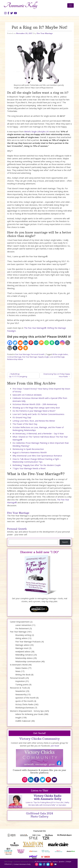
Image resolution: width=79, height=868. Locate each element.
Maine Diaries (21, 668)
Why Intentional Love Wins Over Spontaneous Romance (37, 456)
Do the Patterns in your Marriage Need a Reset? (34, 411)
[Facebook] (10, 343)
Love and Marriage (57, 357)
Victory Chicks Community (40, 739)
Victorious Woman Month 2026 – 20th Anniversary (35, 404)
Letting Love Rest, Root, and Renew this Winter (34, 421)
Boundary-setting (23, 635)
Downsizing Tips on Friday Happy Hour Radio (57, 375)
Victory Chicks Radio (24, 704)
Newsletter (20, 691)
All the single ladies (60, 354)
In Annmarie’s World (19, 665)
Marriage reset (22, 648)
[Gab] (52, 343)
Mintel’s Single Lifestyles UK (36, 132)
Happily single (43, 357)
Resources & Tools (18, 688)
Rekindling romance (24, 655)
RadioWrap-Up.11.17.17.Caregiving (18, 375)
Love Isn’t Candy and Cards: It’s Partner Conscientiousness (38, 414)
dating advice (21, 638)
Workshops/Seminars (25, 708)
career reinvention (23, 625)
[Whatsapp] (47, 343)
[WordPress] (10, 348)
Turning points (22, 685)
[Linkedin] (26, 343)
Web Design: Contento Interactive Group (19, 862)
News (18, 671)
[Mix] (41, 343)
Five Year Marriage (45, 33)
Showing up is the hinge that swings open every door (36, 408)
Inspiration (20, 681)
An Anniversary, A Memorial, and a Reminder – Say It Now (38, 434)
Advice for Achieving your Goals (29, 714)
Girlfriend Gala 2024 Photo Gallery (39, 815)
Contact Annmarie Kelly (22, 864)
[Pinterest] (31, 343)
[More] (26, 348)
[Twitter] (15, 343)
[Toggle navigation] (70, 5)
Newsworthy (21, 694)
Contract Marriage (14, 357)
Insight (18, 718)
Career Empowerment (20, 622)
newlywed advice (23, 652)
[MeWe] (36, 343)
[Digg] (57, 343)
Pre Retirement (22, 628)
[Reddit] (20, 343)
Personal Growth (38, 354)
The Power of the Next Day (25, 424)
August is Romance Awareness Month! (30, 452)
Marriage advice (22, 645)
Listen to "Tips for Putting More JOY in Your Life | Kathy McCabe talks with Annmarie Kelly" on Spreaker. (47, 804)
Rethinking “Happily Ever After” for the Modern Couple (37, 465)
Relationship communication (28, 661)
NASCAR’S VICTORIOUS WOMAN (27, 395)
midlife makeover (23, 721)
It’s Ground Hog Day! (22, 417)
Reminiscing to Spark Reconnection (28, 449)
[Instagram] (62, 343)
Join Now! (55, 746)
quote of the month (24, 701)
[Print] (20, 348)
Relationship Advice (15, 359)
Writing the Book (23, 675)
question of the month (25, 698)
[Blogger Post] (68, 343)
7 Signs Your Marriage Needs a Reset (29, 468)
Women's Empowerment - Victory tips (27, 711)
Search (65, 542)
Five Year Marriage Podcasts (28, 642)
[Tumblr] (15, 348)
